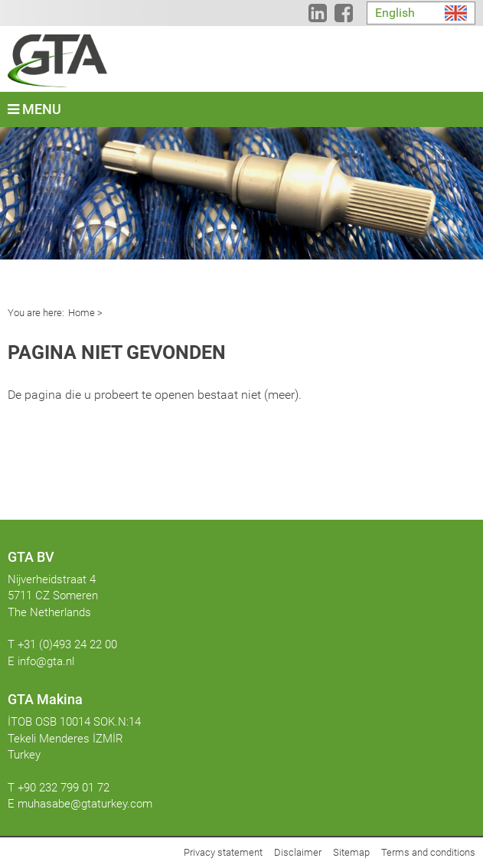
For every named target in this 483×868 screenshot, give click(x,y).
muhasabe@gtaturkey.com (85, 804)
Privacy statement (223, 852)
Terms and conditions (428, 852)
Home (82, 313)
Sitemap (351, 852)
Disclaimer (298, 852)
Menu (34, 109)
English (395, 13)
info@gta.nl (46, 661)
